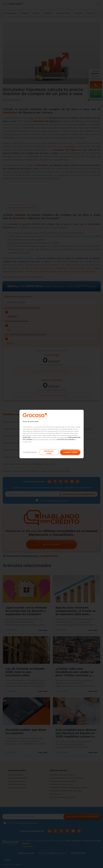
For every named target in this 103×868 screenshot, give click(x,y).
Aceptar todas (70, 452)
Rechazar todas (49, 452)
